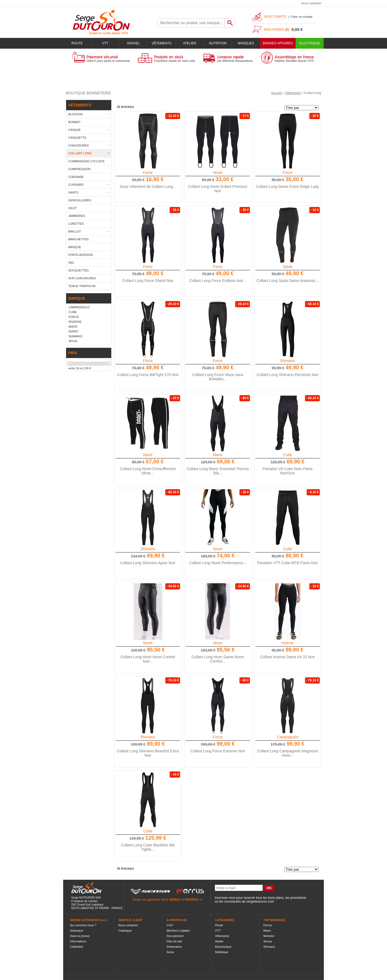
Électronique (223, 947)
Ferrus (268, 925)
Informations (78, 941)
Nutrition (218, 43)
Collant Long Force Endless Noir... (218, 281)
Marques (246, 43)
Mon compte (275, 17)
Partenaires (174, 947)
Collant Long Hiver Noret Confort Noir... (148, 659)
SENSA (175, 900)
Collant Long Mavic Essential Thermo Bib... (218, 471)
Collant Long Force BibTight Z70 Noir (148, 375)
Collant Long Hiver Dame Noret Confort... (218, 659)
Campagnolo (287, 737)
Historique (77, 931)
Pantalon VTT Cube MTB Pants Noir (287, 563)
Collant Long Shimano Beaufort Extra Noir (148, 753)
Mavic (218, 455)
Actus (170, 952)
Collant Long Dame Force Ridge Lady (288, 187)
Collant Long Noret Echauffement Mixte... (148, 471)
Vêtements (161, 43)
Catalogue (125, 931)
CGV (170, 925)
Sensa (268, 941)
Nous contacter (311, 3)
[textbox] (191, 23)
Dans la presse (80, 936)
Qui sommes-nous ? (83, 925)
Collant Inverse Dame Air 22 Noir (288, 657)
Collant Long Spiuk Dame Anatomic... (288, 281)
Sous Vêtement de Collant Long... (148, 187)
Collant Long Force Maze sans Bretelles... (218, 377)
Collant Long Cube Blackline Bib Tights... (148, 847)
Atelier (190, 43)
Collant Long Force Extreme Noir (218, 751)
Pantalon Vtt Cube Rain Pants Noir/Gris (288, 471)
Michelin (269, 936)
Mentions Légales (178, 931)
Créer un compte (302, 17)
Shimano (287, 361)
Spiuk (287, 267)
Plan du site (174, 941)
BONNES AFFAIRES (278, 43)
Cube (287, 455)
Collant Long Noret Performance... (218, 563)
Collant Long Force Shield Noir (148, 281)
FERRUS (191, 900)
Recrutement (175, 936)
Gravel (133, 43)
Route (77, 43)
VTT (105, 43)
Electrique (310, 43)
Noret (218, 173)
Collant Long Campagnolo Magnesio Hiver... (288, 753)
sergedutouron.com (260, 902)
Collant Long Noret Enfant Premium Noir (218, 189)
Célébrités (77, 947)
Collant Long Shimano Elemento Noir (288, 375)
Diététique (222, 952)
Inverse (288, 643)
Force (148, 173)
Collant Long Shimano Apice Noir (148, 563)
